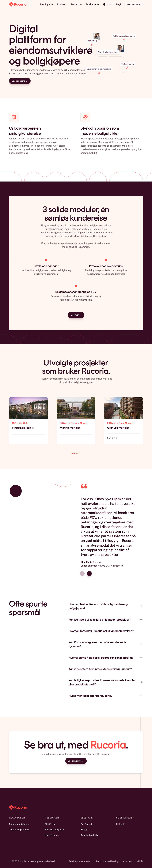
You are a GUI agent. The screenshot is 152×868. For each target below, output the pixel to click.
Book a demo (52, 835)
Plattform (50, 824)
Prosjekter (76, 4)
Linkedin (121, 824)
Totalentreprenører (19, 830)
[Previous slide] (82, 574)
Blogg (84, 830)
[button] (46, 4)
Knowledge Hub (89, 835)
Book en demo (134, 4)
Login (119, 4)
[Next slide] (89, 574)
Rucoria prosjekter (55, 830)
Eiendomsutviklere (19, 824)
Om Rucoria (87, 824)
